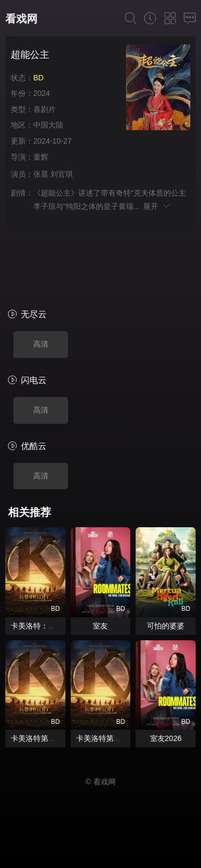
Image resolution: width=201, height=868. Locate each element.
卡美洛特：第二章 (41, 626)
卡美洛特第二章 (37, 738)
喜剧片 (44, 109)
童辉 (41, 157)
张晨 (41, 174)
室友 (100, 626)
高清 (41, 344)
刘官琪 (62, 174)
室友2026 (166, 738)
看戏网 (21, 19)
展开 (157, 206)
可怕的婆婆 (166, 626)
